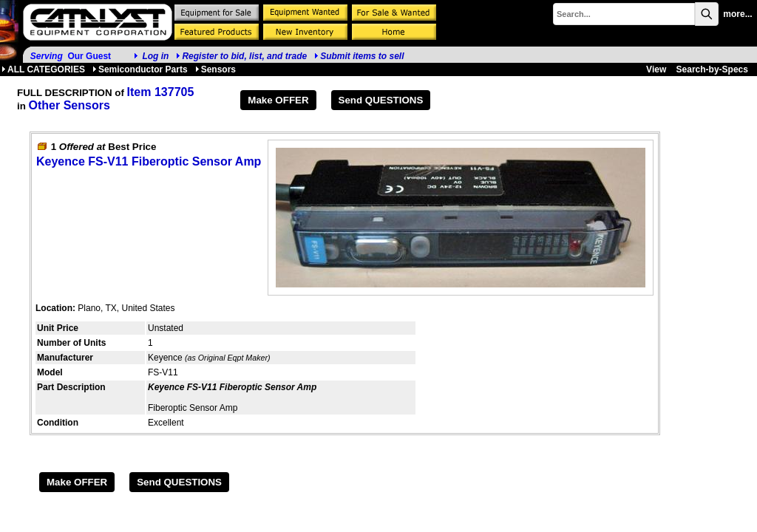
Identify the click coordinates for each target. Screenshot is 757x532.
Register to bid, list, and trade (244, 56)
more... (737, 14)
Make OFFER (278, 100)
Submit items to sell (359, 56)
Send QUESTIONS (381, 100)
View (656, 69)
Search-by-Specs (712, 69)
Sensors (215, 69)
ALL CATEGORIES (43, 69)
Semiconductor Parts (140, 69)
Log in (155, 56)
